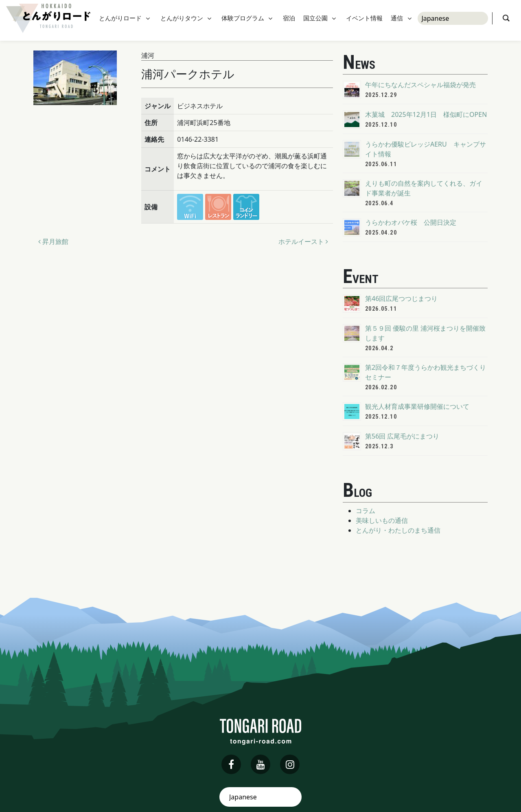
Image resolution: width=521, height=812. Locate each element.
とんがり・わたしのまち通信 (398, 530)
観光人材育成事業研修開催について (417, 406)
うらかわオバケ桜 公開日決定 (411, 222)
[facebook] (231, 764)
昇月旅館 (53, 241)
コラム (366, 511)
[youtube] (260, 764)
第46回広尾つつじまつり (401, 298)
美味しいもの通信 (382, 520)
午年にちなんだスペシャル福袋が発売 (420, 85)
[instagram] (290, 764)
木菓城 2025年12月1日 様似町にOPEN (426, 114)
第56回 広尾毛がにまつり (402, 436)
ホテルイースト (303, 241)
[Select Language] (453, 20)
